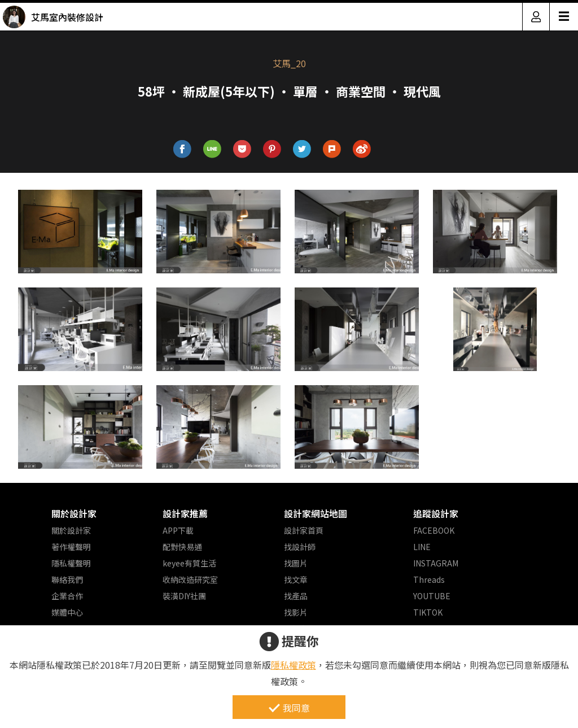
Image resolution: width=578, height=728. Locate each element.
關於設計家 (74, 513)
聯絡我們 (67, 579)
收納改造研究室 (190, 579)
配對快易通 (182, 547)
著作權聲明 (71, 547)
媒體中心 (67, 612)
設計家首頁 (304, 530)
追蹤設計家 (436, 513)
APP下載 (178, 530)
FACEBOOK (434, 530)
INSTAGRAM (436, 563)
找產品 (296, 596)
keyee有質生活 (189, 563)
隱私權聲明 (71, 563)
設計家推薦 (185, 513)
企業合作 (67, 596)
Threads (429, 579)
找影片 (296, 612)
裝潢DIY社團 (184, 596)
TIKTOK (428, 612)
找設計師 (300, 547)
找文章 (296, 579)
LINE (422, 547)
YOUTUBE (432, 596)
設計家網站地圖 (316, 513)
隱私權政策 (294, 665)
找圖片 (296, 563)
